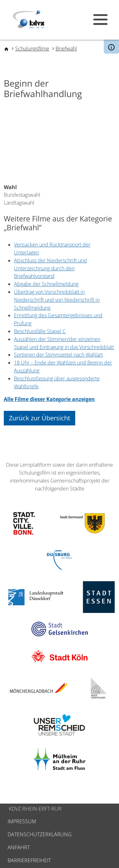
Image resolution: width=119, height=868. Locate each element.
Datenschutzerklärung (40, 834)
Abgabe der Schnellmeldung (46, 284)
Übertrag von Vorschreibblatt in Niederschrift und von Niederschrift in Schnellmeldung (57, 300)
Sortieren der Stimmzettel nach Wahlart (58, 355)
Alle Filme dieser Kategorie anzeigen (49, 399)
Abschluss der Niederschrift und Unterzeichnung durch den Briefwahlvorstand (50, 268)
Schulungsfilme (32, 49)
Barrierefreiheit (29, 860)
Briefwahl (66, 49)
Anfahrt (19, 847)
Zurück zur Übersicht (40, 418)
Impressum (22, 821)
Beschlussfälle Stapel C (40, 331)
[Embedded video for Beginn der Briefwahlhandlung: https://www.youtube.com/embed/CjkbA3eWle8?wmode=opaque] (60, 144)
